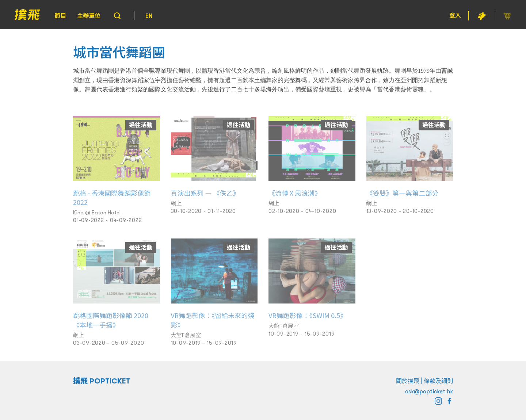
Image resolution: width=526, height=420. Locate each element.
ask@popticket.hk (429, 391)
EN (149, 16)
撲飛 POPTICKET (102, 381)
